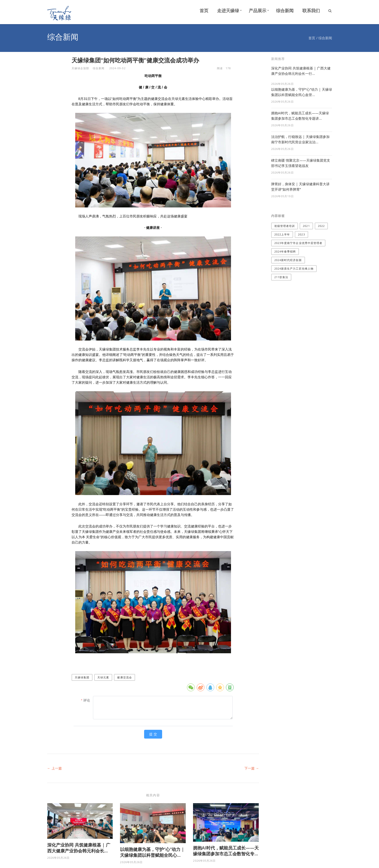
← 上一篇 (55, 768)
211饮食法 (281, 277)
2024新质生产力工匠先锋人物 (294, 268)
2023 (301, 234)
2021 (306, 226)
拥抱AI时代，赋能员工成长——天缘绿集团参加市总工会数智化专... (226, 851)
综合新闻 (285, 10)
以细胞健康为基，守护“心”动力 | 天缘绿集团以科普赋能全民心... (152, 852)
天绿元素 (103, 677)
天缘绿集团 (82, 677)
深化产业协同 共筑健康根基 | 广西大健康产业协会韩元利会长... (79, 848)
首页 (204, 10)
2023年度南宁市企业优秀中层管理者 (298, 243)
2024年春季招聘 (285, 251)
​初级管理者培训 (285, 226)
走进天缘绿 (228, 10)
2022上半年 (282, 234)
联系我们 (311, 10)
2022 (321, 226)
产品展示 (258, 10)
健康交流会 (125, 677)
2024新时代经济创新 (288, 260)
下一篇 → (252, 768)
